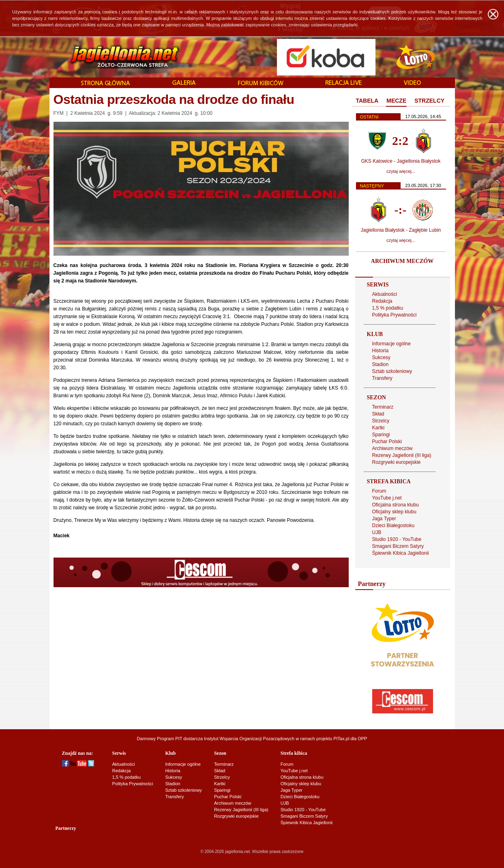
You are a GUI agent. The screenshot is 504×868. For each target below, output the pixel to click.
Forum (379, 491)
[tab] (367, 101)
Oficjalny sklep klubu (394, 512)
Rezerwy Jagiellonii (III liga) (402, 455)
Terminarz (383, 407)
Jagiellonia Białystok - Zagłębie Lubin (401, 230)
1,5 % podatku (388, 308)
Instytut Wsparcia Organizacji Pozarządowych (249, 739)
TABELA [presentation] (367, 101)
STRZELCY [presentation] (429, 101)
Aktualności (385, 294)
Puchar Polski (387, 442)
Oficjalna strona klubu (396, 505)
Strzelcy (381, 421)
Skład (378, 414)
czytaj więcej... (401, 171)
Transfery (382, 378)
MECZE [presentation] (396, 101)
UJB (377, 532)
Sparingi (381, 435)
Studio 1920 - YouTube (397, 539)
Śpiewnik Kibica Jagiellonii (401, 553)
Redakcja (382, 301)
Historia (381, 351)
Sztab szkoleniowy (392, 371)
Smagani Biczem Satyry (398, 546)
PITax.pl (341, 739)
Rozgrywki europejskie (397, 462)
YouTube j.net (387, 498)
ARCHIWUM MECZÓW (402, 261)
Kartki (379, 428)
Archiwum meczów (392, 448)
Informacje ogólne (391, 344)
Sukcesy (381, 358)
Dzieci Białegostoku (394, 526)
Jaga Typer (384, 519)
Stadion (381, 364)
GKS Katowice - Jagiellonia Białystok (401, 161)
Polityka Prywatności (395, 315)
